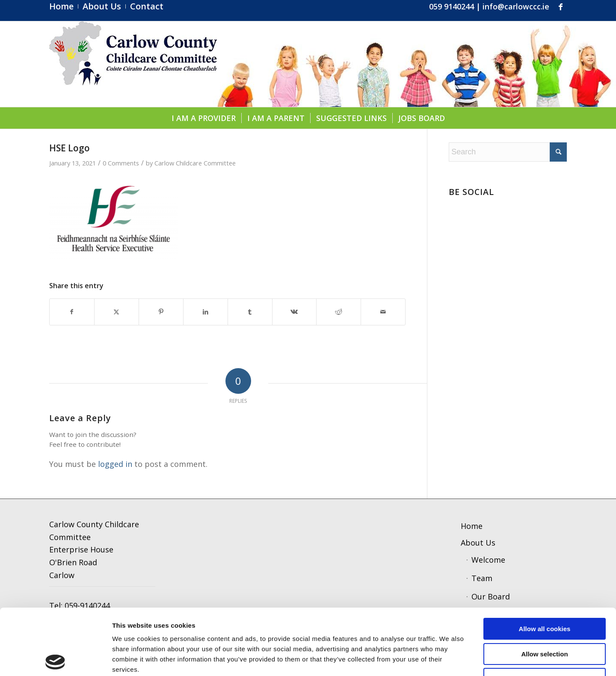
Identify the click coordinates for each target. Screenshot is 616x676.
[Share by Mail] (383, 312)
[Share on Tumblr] (250, 312)
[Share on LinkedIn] (206, 312)
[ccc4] (133, 64)
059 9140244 (452, 6)
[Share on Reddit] (339, 312)
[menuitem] (64, 6)
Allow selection (544, 588)
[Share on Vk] (295, 312)
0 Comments (121, 163)
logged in (115, 464)
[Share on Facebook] (72, 312)
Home (472, 526)
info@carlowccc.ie (516, 6)
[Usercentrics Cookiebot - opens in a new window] (55, 659)
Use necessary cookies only (545, 613)
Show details (447, 659)
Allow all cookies (545, 563)
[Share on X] (117, 312)
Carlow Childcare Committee (195, 163)
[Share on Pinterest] (161, 312)
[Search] (508, 152)
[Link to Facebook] (560, 6)
